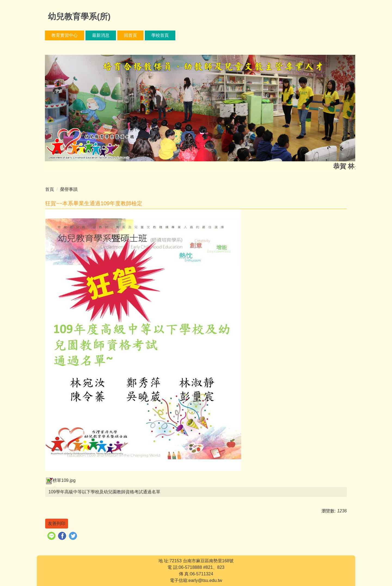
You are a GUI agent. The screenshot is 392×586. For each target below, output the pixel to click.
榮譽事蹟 (69, 189)
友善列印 (57, 523)
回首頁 (130, 35)
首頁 (50, 189)
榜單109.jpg (60, 480)
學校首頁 (160, 35)
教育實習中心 (65, 35)
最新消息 (101, 35)
